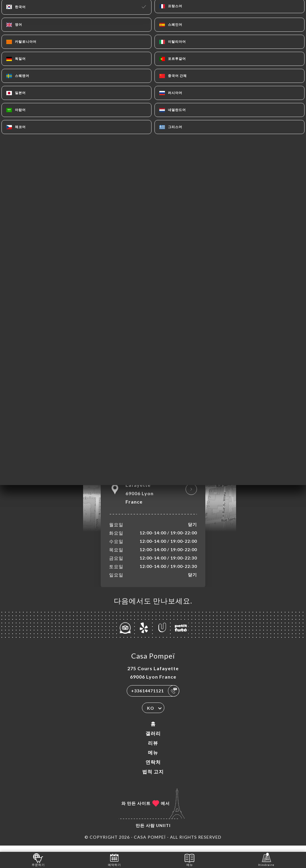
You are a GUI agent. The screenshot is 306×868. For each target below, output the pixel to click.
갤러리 (153, 739)
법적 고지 (153, 778)
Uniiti (163, 832)
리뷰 (153, 749)
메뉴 (153, 759)
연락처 (153, 768)
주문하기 (38, 859)
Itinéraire (266, 859)
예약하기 (114, 859)
